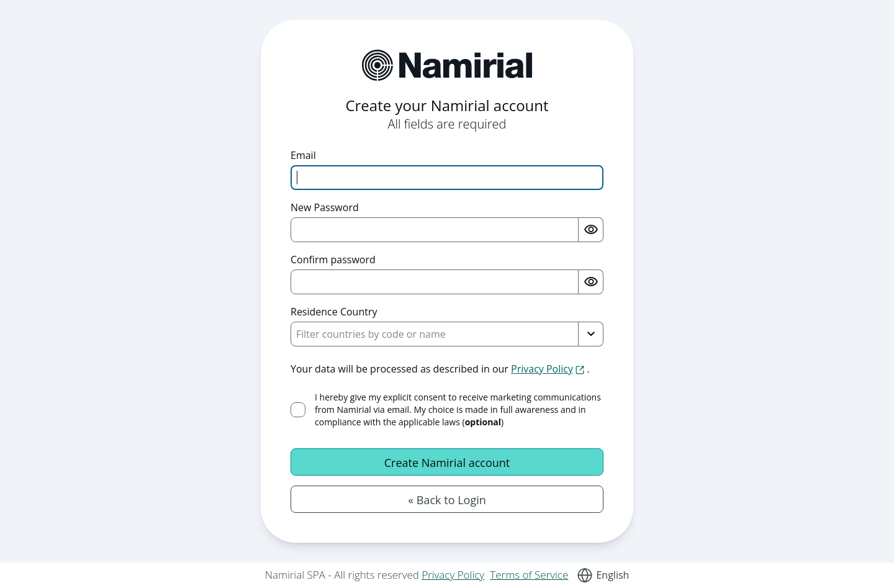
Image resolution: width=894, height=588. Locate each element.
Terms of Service (529, 575)
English (612, 575)
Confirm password (333, 260)
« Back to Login (447, 500)
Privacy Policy (453, 575)
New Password (325, 207)
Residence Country (334, 312)
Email (303, 155)
